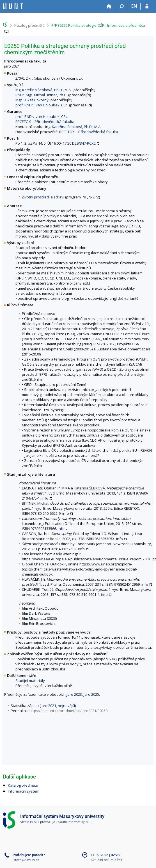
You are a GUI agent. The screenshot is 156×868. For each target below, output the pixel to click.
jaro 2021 (48, 706)
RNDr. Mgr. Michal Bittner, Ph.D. (41, 95)
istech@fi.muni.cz (26, 860)
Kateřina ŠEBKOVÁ (89, 488)
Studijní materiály (30, 681)
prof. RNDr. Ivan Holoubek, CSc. (42, 105)
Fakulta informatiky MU (73, 822)
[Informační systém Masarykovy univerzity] (13, 6)
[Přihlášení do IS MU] (147, 6)
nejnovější (66, 706)
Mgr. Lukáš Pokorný (32, 100)
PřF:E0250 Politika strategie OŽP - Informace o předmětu (98, 25)
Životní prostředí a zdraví (43, 197)
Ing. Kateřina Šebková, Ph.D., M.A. (43, 90)
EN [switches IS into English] (134, 6)
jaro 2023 (74, 694)
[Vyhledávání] (122, 6)
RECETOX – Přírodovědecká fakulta (45, 122)
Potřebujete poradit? (29, 855)
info (45, 498)
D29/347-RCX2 (84, 143)
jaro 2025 (91, 694)
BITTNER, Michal (35, 503)
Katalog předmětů (29, 25)
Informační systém (24, 791)
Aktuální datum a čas (106, 860)
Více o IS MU (29, 822)
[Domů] (109, 6)
